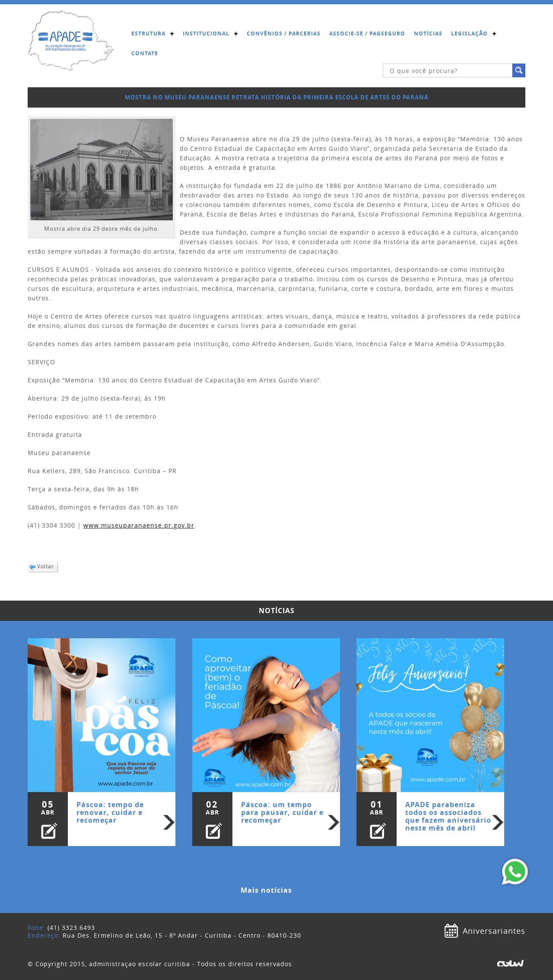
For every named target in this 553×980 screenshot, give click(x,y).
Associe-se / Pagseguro (367, 33)
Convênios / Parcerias (284, 33)
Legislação (469, 33)
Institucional (206, 33)
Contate (145, 53)
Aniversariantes (494, 931)
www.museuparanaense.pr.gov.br (139, 525)
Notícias (428, 33)
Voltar (46, 566)
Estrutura (148, 33)
